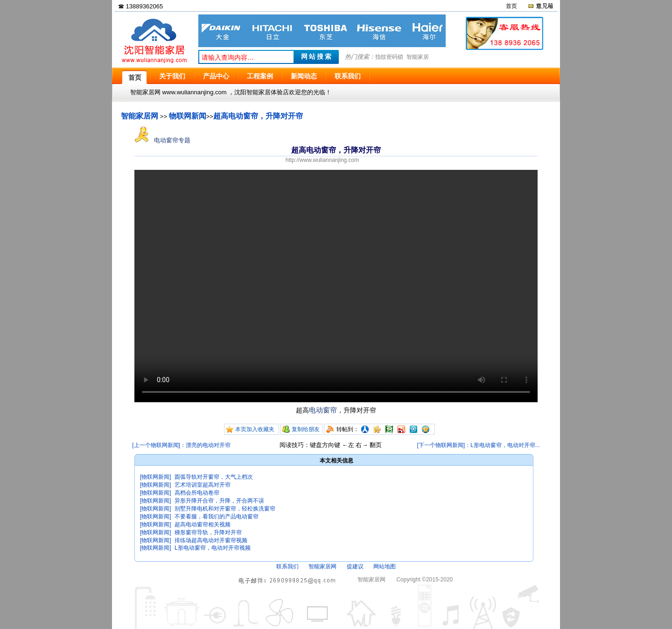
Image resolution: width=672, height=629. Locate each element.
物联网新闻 (188, 116)
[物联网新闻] (156, 477)
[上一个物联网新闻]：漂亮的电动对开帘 (181, 445)
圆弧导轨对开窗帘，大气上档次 (214, 477)
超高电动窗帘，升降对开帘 (258, 116)
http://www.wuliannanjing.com (322, 160)
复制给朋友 (306, 429)
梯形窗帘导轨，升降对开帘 (208, 532)
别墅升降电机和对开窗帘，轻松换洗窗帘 (225, 509)
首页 (511, 6)
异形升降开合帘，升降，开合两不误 (219, 501)
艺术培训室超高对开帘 (203, 485)
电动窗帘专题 (162, 140)
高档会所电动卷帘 (197, 493)
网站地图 (385, 566)
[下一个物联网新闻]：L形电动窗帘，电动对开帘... (478, 445)
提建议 (355, 566)
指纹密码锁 (389, 57)
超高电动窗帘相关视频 (203, 524)
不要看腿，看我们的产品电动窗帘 (217, 517)
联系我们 (287, 566)
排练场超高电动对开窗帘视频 (211, 540)
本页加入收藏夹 (255, 429)
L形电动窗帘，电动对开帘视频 (213, 548)
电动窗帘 (323, 410)
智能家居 (418, 57)
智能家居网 (140, 116)
